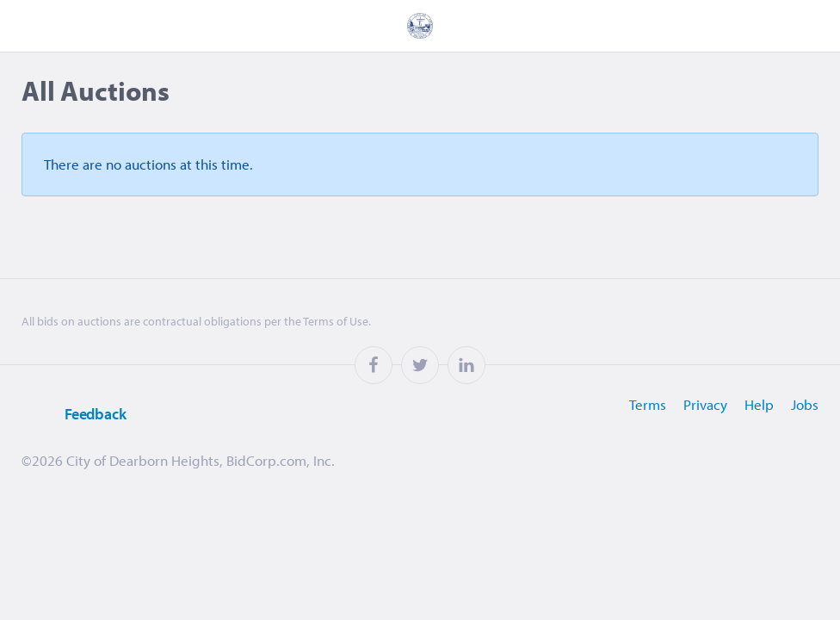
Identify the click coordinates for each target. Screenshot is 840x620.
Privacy (705, 404)
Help (759, 404)
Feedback (74, 415)
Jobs (805, 404)
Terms (648, 404)
